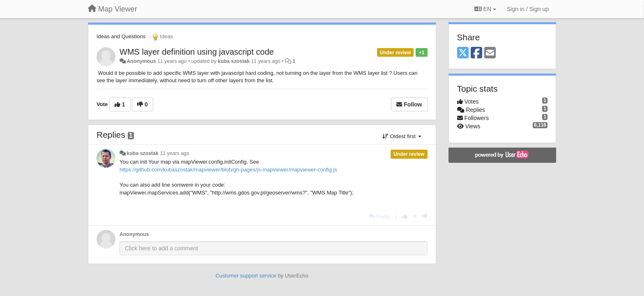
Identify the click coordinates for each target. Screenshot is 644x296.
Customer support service (246, 276)
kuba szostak (234, 61)
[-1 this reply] (425, 216)
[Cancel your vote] (415, 216)
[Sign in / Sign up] (528, 9)
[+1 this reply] (405, 216)
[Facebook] (476, 53)
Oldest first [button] (402, 136)
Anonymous (141, 61)
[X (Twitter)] (463, 53)
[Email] (490, 53)
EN (485, 9)
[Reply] (379, 216)
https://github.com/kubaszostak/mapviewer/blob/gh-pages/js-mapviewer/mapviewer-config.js (228, 170)
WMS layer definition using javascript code (197, 52)
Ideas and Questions (121, 36)
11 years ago (174, 153)
